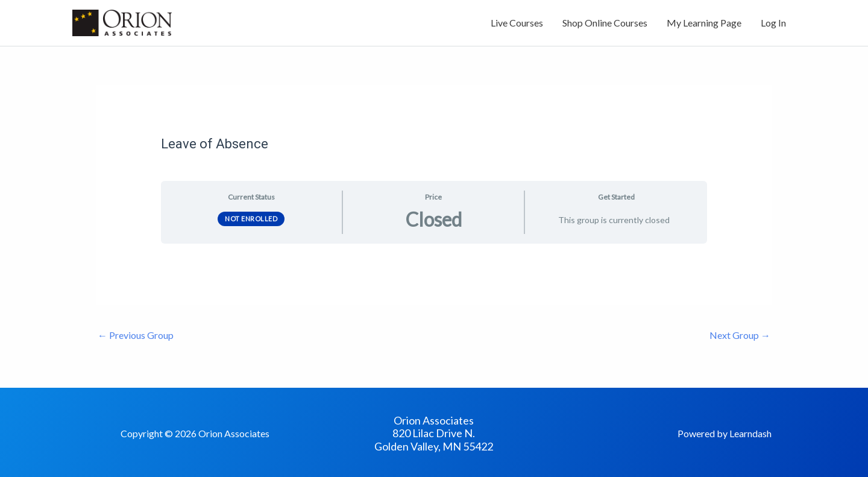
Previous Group (136, 335)
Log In (773, 23)
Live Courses (517, 23)
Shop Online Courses (605, 23)
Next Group (740, 335)
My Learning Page (704, 23)
